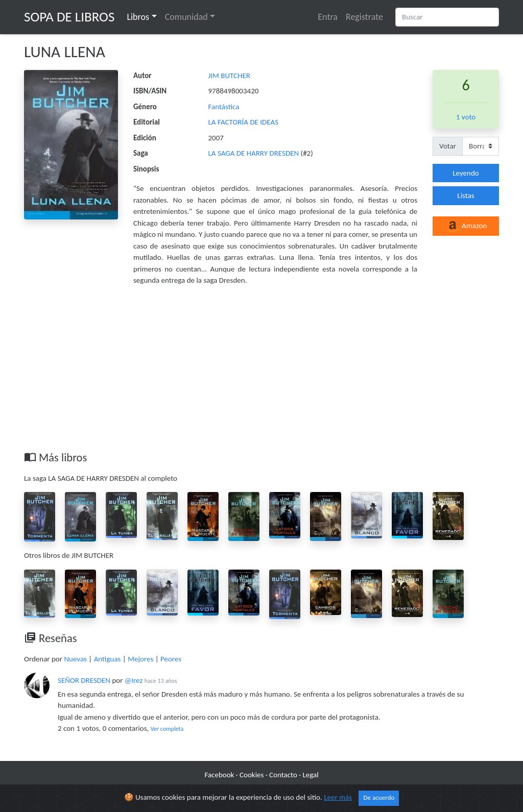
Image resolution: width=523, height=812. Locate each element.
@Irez (134, 680)
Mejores (140, 659)
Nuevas (75, 659)
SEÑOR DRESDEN (84, 680)
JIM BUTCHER (229, 76)
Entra (328, 17)
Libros (138, 17)
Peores (171, 659)
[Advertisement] (261, 374)
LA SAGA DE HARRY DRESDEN (255, 153)
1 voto (466, 117)
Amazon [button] (466, 227)
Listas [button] (466, 195)
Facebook (219, 775)
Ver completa (167, 729)
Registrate (364, 17)
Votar (448, 146)
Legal (310, 775)
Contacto (283, 775)
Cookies (252, 775)
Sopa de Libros (69, 17)
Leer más (338, 797)
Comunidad (186, 17)
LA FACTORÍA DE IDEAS (244, 122)
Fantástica (224, 107)
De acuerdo (379, 798)
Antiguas (108, 659)
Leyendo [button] (466, 173)
